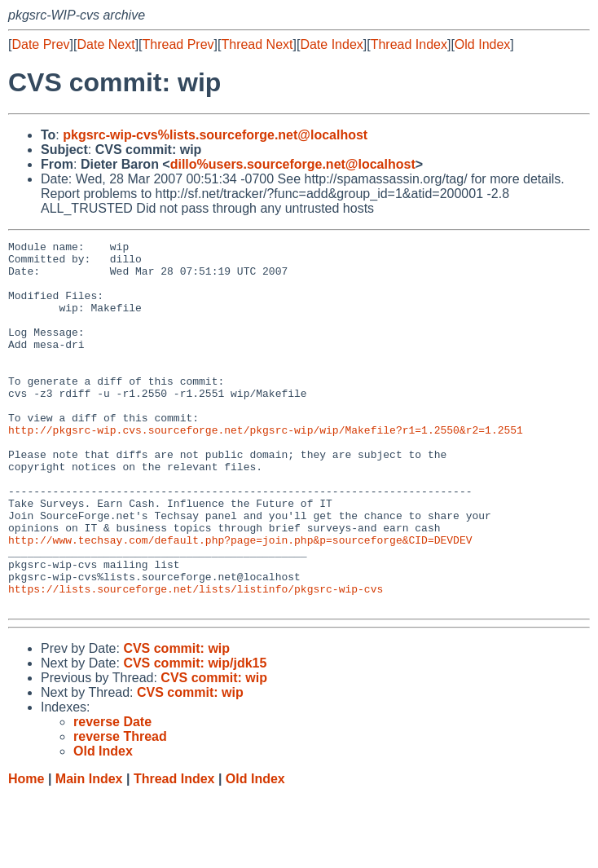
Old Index (482, 44)
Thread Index (409, 44)
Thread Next (257, 44)
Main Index (89, 852)
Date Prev (40, 44)
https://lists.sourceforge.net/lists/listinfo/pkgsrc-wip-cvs (196, 659)
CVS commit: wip (176, 722)
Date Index (331, 44)
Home (26, 852)
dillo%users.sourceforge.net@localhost (293, 164)
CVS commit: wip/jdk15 (195, 736)
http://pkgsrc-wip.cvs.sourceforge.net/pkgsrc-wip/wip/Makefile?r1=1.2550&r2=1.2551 (266, 469)
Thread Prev (178, 44)
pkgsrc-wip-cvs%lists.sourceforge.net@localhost (215, 135)
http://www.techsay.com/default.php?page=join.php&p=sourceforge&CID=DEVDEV (240, 601)
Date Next (106, 44)
